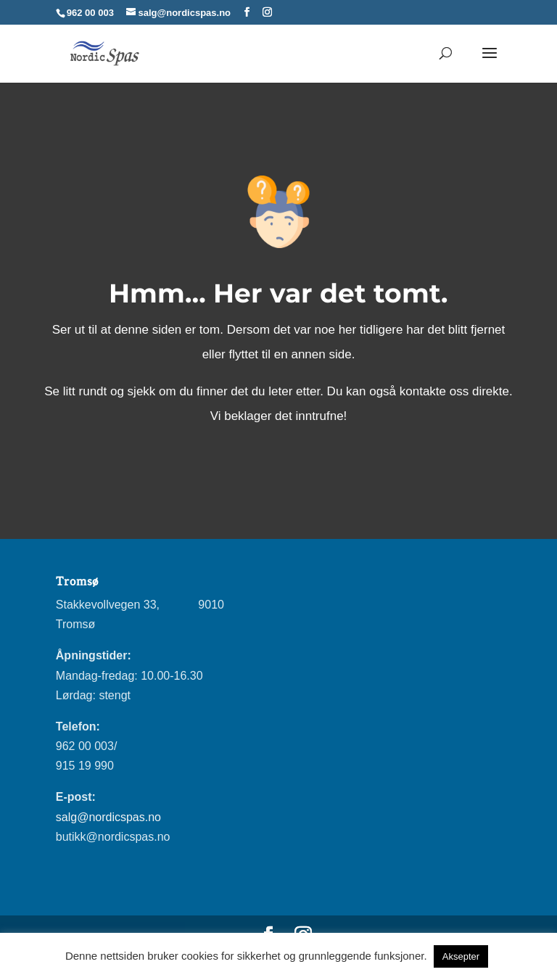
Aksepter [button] (461, 956)
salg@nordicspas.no (108, 817)
